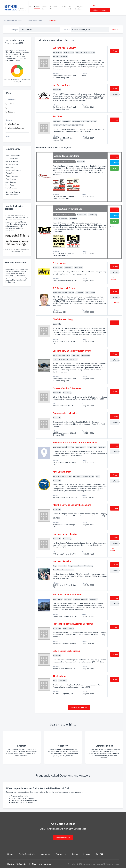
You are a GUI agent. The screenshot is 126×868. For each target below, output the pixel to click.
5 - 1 (113, 549)
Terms (75, 854)
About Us (44, 8)
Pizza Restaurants (12, 195)
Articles (64, 7)
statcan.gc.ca (21, 50)
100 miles (12, 112)
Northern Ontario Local (13, 20)
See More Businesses (79, 707)
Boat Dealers (11, 185)
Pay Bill (70, 8)
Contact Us (54, 8)
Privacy (87, 854)
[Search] (115, 29)
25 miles (11, 104)
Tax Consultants (12, 158)
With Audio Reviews (16, 128)
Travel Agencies (12, 176)
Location (66, 30)
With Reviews (13, 124)
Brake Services (11, 188)
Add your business (79, 8)
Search (37, 7)
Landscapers (10, 167)
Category (15, 30)
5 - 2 (113, 278)
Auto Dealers (11, 182)
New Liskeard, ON (35, 20)
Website (116, 94)
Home (30, 7)
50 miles (11, 108)
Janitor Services (12, 164)
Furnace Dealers (12, 161)
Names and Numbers (42, 864)
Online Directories (27, 854)
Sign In (95, 5)
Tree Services (11, 179)
